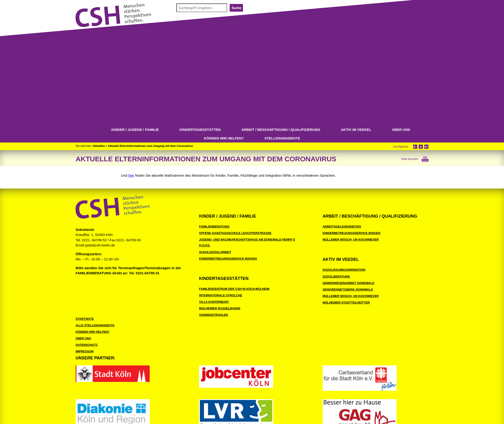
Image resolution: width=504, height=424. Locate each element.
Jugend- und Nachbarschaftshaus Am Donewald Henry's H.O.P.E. (247, 243)
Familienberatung (214, 227)
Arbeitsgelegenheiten (342, 227)
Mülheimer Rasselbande (220, 308)
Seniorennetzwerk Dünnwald (348, 290)
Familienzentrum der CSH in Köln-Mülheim (234, 289)
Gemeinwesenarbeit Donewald (348, 283)
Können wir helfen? (224, 138)
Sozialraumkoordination (344, 270)
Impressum (85, 351)
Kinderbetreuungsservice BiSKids (228, 259)
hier (131, 175)
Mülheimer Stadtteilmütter (346, 303)
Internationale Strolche (220, 295)
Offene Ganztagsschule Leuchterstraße (235, 233)
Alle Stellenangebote (95, 325)
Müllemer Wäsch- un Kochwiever (351, 240)
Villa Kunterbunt (214, 302)
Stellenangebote (282, 138)
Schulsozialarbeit (215, 252)
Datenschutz (87, 345)
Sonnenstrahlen (213, 315)
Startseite (85, 319)
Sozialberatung (336, 277)
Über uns (401, 130)
